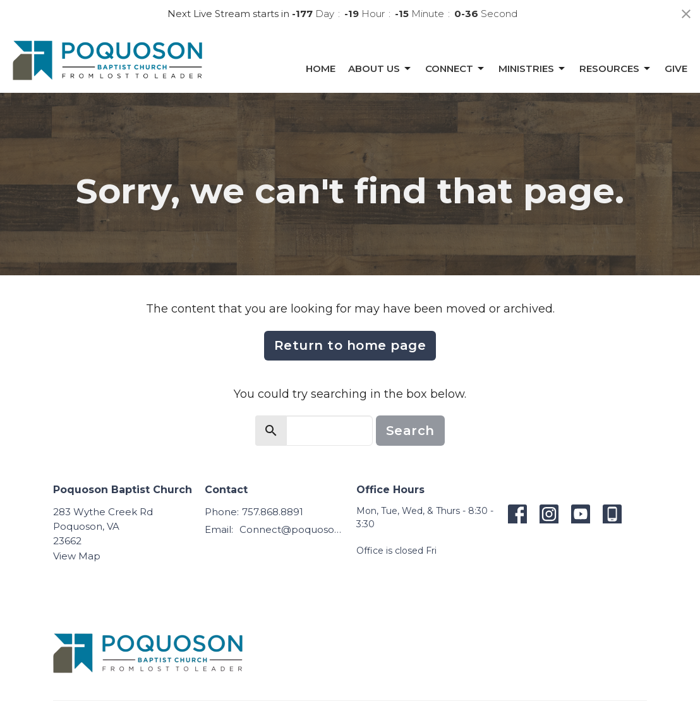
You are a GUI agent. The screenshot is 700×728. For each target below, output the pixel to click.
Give (676, 69)
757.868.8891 (273, 512)
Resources (616, 69)
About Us (380, 69)
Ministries (533, 69)
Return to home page (350, 345)
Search (410, 431)
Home (321, 69)
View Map (77, 556)
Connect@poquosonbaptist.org (292, 529)
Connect (456, 69)
